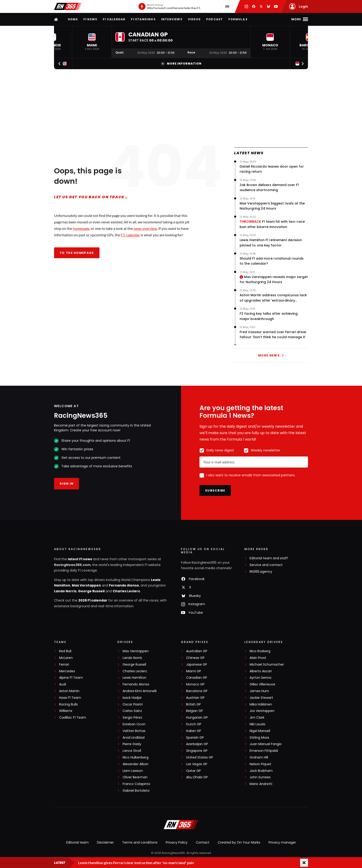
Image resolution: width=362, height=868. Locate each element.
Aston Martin (69, 691)
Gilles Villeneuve (262, 684)
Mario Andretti (261, 784)
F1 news (90, 19)
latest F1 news (80, 559)
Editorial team (77, 842)
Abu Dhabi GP (197, 777)
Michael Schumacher (267, 665)
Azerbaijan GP (197, 744)
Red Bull (65, 651)
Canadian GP (197, 678)
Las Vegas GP (197, 764)
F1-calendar (130, 235)
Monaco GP (195, 684)
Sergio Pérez (132, 718)
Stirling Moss (259, 738)
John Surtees (260, 777)
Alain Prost (258, 658)
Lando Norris (65, 591)
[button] (92, 42)
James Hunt (259, 691)
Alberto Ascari (261, 671)
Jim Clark (257, 718)
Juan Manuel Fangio (266, 744)
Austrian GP (195, 698)
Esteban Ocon (134, 724)
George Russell (91, 591)
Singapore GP (197, 751)
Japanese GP (197, 665)
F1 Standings (143, 19)
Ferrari (64, 665)
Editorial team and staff (269, 558)
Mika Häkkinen (261, 704)
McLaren (66, 658)
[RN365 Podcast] (169, 6)
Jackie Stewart (261, 698)
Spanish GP (195, 738)
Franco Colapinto (136, 784)
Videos (194, 19)
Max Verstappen (86, 585)
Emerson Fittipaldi (264, 751)
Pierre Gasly (132, 744)
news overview (145, 228)
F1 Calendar (114, 19)
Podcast (214, 19)
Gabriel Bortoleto (136, 791)
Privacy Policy (177, 842)
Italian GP (194, 731)
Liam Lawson (133, 771)
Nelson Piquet (260, 764)
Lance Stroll (132, 751)
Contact (203, 842)
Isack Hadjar (132, 698)
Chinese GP (195, 658)
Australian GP (197, 651)
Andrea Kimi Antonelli (140, 691)
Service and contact (266, 565)
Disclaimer (105, 842)
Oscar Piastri (133, 704)
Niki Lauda (257, 724)
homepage (81, 228)
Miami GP (194, 671)
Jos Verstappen (262, 711)
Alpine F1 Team (71, 678)
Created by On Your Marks (239, 842)
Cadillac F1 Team (73, 718)
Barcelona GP (197, 691)
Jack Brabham (261, 771)
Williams (66, 711)
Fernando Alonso (124, 585)
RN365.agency (261, 572)
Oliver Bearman (135, 777)
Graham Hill (259, 757)
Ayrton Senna (260, 678)
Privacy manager (282, 842)
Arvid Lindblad (134, 738)
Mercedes (67, 671)
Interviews (172, 19)
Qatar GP (193, 771)
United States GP (200, 757)
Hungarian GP (197, 718)
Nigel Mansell (260, 731)
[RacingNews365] (181, 825)
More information (181, 64)
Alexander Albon (136, 764)
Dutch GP (194, 724)
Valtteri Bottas (134, 731)
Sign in (66, 484)
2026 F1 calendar (93, 600)
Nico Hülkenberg (136, 757)
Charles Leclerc (126, 591)
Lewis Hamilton (134, 678)
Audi (63, 684)
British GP (193, 704)
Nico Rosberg (260, 651)
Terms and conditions (140, 842)
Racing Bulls (68, 704)
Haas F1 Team (70, 698)
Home (73, 19)
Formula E (238, 19)
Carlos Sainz (132, 711)
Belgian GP (195, 711)
